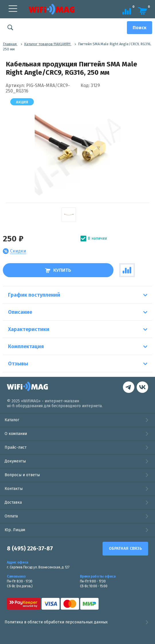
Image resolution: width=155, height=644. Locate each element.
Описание (20, 312)
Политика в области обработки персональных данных (77, 622)
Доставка (13, 502)
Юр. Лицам (15, 530)
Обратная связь (125, 549)
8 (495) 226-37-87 (30, 549)
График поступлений (34, 295)
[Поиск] (140, 28)
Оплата (11, 516)
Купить (58, 270)
